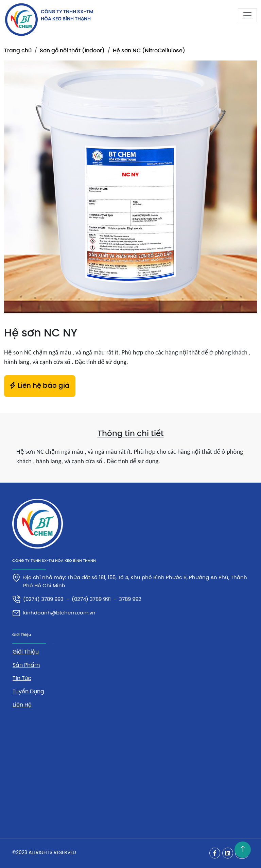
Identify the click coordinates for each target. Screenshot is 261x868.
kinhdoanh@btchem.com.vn (59, 613)
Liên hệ (22, 705)
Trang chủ (18, 51)
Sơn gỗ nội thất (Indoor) (72, 51)
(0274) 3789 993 (43, 600)
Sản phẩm (26, 665)
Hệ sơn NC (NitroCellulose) (149, 51)
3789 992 (130, 600)
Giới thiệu (26, 652)
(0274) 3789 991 (91, 600)
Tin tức (22, 679)
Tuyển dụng (28, 692)
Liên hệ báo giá (40, 386)
